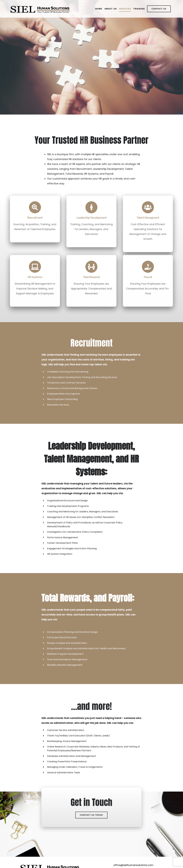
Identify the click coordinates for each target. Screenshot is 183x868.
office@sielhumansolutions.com (133, 865)
